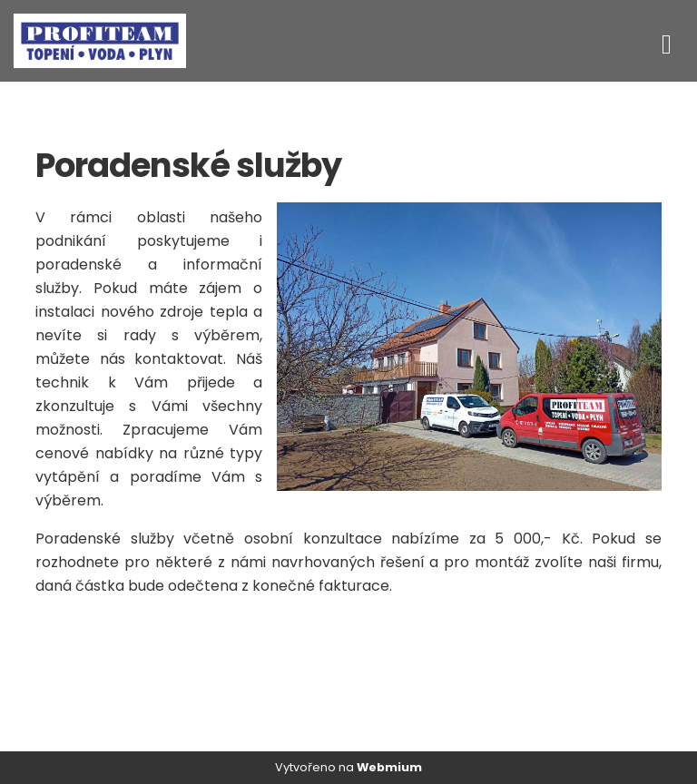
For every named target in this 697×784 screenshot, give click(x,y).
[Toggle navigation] (667, 41)
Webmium (389, 767)
